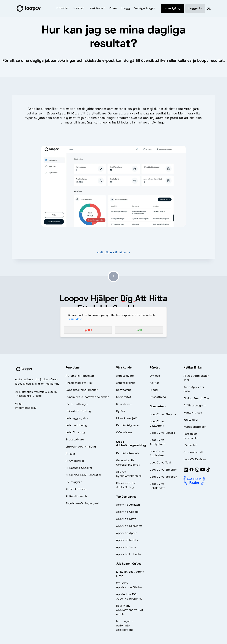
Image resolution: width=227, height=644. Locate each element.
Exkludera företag (78, 411)
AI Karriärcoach (76, 496)
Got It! (139, 330)
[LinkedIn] (186, 471)
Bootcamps (124, 390)
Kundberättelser (195, 427)
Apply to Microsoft (129, 526)
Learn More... (76, 319)
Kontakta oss (193, 413)
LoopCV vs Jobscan (163, 477)
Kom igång (172, 9)
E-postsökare (75, 440)
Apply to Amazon (128, 505)
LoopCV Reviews (195, 460)
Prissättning (158, 397)
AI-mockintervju (77, 489)
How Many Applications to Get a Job (130, 610)
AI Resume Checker (79, 468)
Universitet (124, 397)
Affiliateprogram (195, 406)
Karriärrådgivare (127, 426)
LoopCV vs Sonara (162, 433)
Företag (79, 9)
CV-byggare (74, 482)
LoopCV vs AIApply (163, 415)
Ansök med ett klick (80, 383)
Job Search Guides (129, 564)
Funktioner (97, 9)
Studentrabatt (193, 452)
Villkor (19, 404)
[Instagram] (197, 471)
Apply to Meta (126, 519)
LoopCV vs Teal (160, 463)
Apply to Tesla (126, 547)
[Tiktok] (208, 471)
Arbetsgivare (125, 376)
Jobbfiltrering (75, 433)
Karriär (154, 383)
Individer (62, 9)
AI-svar (70, 454)
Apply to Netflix (127, 540)
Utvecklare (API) (127, 418)
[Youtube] (203, 471)
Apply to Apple (127, 533)
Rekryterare (124, 404)
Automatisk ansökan (80, 376)
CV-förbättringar (77, 404)
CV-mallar (190, 445)
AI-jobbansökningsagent (82, 504)
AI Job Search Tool (196, 399)
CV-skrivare (124, 433)
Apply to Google (127, 512)
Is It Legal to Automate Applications (125, 626)
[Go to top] (113, 276)
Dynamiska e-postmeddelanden (87, 397)
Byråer (121, 411)
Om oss (155, 376)
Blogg (126, 9)
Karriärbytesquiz (128, 454)
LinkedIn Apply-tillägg (81, 447)
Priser (113, 9)
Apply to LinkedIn (128, 555)
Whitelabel (191, 420)
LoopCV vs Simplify (163, 470)
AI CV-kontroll (75, 461)
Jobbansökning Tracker (82, 390)
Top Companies (126, 497)
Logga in (195, 9)
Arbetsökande (126, 383)
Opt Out (88, 330)
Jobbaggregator (77, 418)
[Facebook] (192, 471)
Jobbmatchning (76, 426)
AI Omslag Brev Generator (83, 475)
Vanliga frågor (145, 9)
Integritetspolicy (26, 408)
